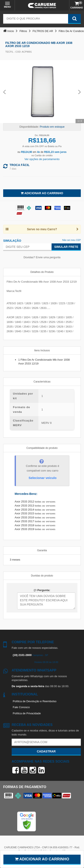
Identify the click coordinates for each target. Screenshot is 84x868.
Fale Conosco (21, 707)
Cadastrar (46, 751)
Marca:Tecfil (14, 291)
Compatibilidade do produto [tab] (42, 448)
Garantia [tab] (42, 550)
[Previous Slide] (4, 92)
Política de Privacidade (27, 713)
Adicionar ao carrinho (42, 859)
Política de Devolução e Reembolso (35, 701)
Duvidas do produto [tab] (42, 576)
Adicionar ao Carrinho (42, 193)
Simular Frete (66, 247)
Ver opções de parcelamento (42, 159)
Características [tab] (42, 382)
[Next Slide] (80, 92)
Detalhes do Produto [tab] (42, 272)
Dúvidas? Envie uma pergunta (42, 257)
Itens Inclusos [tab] (42, 350)
